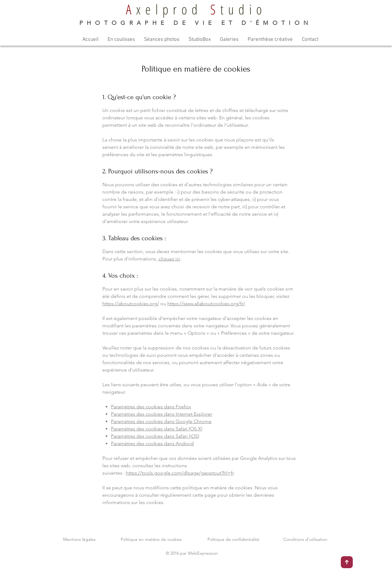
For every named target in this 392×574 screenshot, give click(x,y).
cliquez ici (169, 259)
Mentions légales (79, 539)
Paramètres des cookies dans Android (152, 443)
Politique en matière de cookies (151, 539)
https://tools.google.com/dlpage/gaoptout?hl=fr (180, 473)
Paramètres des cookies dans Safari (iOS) (155, 436)
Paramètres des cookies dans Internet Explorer (162, 414)
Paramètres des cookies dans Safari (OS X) (157, 429)
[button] (121, 40)
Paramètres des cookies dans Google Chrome (161, 421)
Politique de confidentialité (233, 539)
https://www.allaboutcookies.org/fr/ (206, 304)
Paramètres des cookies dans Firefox (151, 407)
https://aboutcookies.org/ (131, 304)
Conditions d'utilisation (305, 539)
